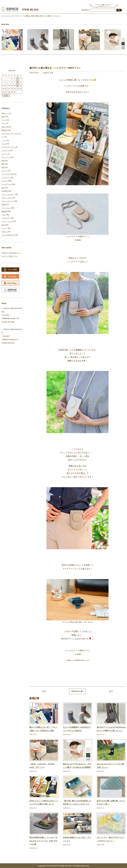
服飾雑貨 (4, 211)
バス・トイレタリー (8, 194)
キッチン (4, 181)
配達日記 (4, 130)
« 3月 (6, 95)
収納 (3, 161)
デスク (4, 123)
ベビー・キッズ (7, 221)
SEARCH (85, 10)
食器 (3, 188)
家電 (52, 73)
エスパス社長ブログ (8, 235)
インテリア (5, 150)
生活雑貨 (4, 191)
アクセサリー (6, 218)
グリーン (4, 171)
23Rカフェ (5, 113)
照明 (3, 167)
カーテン (4, 154)
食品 (3, 225)
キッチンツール (7, 184)
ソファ (4, 140)
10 (18, 82)
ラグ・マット (6, 157)
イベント (4, 228)
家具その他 (5, 127)
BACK (44, 691)
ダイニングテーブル (8, 147)
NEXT (111, 691)
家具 (3, 117)
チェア (4, 144)
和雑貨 (4, 205)
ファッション (6, 208)
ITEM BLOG (32, 9)
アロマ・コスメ (7, 198)
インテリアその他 (7, 174)
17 (18, 85)
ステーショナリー (7, 201)
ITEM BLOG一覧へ (78, 691)
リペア (4, 120)
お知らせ (4, 232)
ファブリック (6, 177)
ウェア (4, 215)
